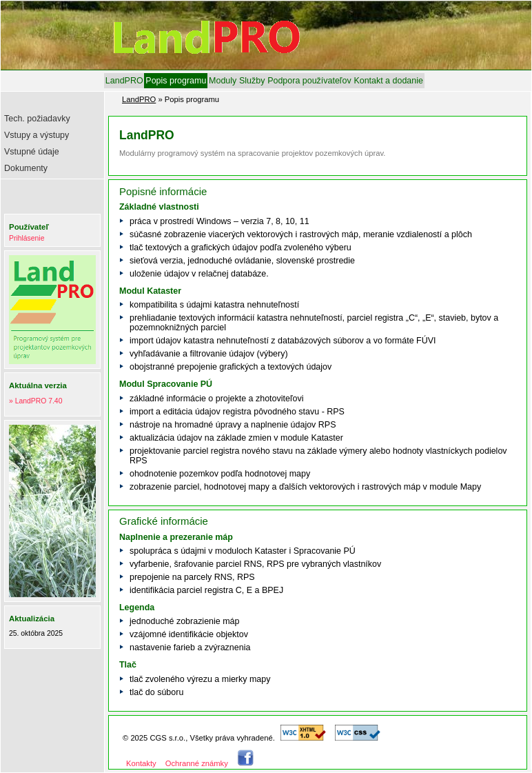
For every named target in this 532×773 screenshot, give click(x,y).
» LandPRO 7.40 (35, 401)
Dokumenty (26, 168)
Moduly (223, 81)
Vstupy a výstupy (37, 135)
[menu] (54, 145)
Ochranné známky (197, 763)
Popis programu (176, 81)
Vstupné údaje (32, 152)
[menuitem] (124, 81)
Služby (252, 81)
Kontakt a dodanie (388, 81)
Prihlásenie (27, 238)
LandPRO (124, 81)
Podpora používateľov (309, 81)
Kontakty (141, 763)
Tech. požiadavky (37, 119)
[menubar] (264, 81)
